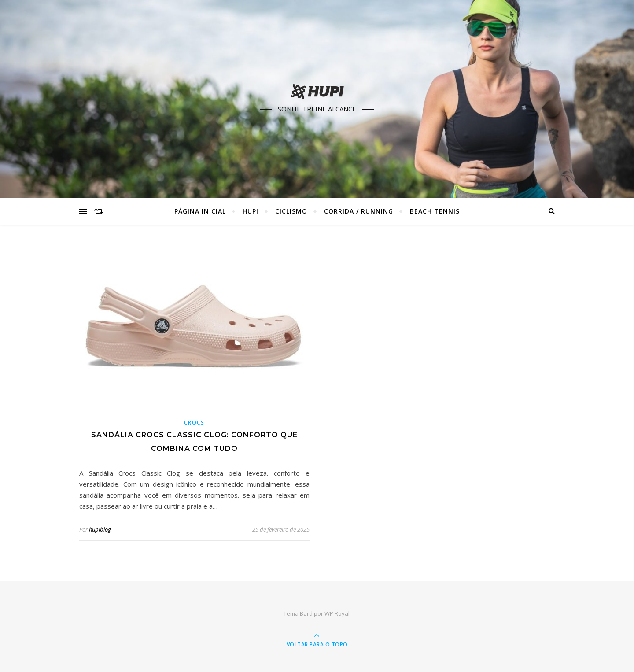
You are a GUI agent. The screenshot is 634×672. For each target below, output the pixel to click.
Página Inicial (200, 211)
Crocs (194, 423)
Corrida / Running (359, 211)
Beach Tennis (435, 211)
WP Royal (337, 613)
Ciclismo (291, 211)
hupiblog (100, 529)
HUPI (251, 211)
